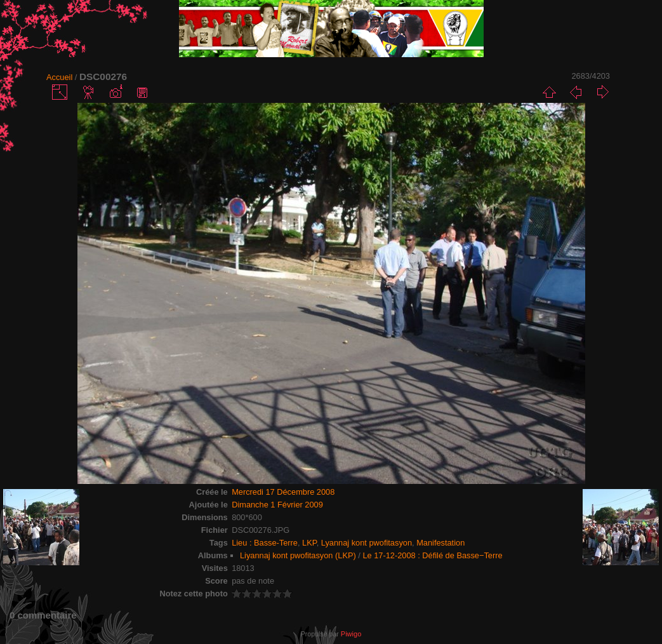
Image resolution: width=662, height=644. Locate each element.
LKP (309, 543)
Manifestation (440, 543)
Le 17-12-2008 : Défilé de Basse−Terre (432, 555)
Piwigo (351, 634)
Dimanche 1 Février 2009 (277, 505)
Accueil (59, 77)
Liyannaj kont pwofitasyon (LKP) (298, 555)
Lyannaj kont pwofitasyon (367, 543)
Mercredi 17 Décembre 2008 (283, 492)
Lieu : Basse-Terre (265, 543)
